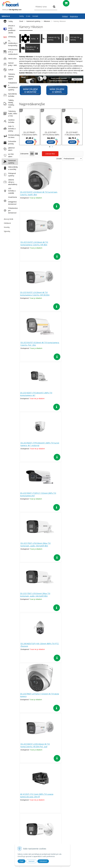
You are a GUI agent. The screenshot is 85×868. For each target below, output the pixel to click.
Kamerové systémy (9, 162)
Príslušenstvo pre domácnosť (10, 210)
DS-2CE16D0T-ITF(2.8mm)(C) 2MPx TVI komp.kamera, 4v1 (35, 294)
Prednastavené (69, 159)
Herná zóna (9, 59)
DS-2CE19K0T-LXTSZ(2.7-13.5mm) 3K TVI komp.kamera (34, 545)
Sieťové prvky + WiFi (10, 64)
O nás (28, 16)
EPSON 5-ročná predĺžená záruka (9, 29)
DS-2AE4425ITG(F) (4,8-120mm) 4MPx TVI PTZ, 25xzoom (66, 394)
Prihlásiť (65, 16)
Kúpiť (30, 142)
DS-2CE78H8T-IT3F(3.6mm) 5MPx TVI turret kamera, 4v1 (30, 136)
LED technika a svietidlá (9, 191)
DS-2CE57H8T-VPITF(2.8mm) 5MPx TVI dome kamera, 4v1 (51, 136)
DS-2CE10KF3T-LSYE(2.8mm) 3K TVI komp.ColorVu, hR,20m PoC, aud (66, 446)
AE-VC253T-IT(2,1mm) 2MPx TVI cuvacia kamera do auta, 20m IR (34, 495)
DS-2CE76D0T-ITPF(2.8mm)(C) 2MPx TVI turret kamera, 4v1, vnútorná (65, 295)
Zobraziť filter (50, 154)
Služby (8, 21)
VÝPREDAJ (9, 37)
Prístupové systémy (9, 174)
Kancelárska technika (10, 95)
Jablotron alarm (9, 149)
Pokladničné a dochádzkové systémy (10, 86)
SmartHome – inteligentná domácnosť (10, 201)
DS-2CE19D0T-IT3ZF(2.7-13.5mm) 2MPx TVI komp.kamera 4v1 (34, 344)
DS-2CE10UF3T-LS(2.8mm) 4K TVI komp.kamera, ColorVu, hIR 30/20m (34, 245)
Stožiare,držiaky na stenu (10, 136)
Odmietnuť (43, 861)
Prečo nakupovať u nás (63, 818)
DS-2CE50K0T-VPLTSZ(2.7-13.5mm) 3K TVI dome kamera (35, 595)
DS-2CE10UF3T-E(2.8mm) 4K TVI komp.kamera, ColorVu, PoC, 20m (67, 244)
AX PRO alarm (8, 155)
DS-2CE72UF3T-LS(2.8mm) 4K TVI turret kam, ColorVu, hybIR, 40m (34, 193)
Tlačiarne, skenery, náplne (9, 76)
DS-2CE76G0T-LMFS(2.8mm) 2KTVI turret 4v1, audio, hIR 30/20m (67, 595)
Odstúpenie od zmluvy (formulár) (63, 836)
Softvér (8, 70)
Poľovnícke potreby (9, 143)
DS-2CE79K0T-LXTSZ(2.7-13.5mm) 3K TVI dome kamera (34, 445)
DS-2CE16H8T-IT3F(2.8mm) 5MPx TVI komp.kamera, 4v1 (72, 136)
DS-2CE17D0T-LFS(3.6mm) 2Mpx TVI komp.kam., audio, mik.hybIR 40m (34, 396)
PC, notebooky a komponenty (10, 43)
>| (61, 674)
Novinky (7, 227)
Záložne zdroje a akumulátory (10, 182)
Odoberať (75, 800)
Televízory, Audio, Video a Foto (10, 114)
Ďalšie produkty (51, 667)
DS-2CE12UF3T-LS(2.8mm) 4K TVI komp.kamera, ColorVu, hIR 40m (67, 193)
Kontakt (35, 16)
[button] (50, 147)
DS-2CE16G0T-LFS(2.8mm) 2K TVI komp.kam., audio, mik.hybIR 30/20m (67, 496)
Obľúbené (7, 223)
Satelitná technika (8, 121)
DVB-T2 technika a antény (9, 129)
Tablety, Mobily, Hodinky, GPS (8, 104)
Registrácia (74, 16)
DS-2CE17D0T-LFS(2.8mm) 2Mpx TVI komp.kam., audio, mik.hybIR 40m (66, 345)
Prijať (22, 861)
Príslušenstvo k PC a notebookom (10, 52)
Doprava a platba (63, 827)
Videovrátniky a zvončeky (10, 168)
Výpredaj (7, 231)
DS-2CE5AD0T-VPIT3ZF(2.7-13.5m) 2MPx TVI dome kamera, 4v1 (35, 645)
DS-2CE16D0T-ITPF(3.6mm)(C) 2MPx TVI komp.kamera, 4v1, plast (67, 645)
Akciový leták (9, 219)
